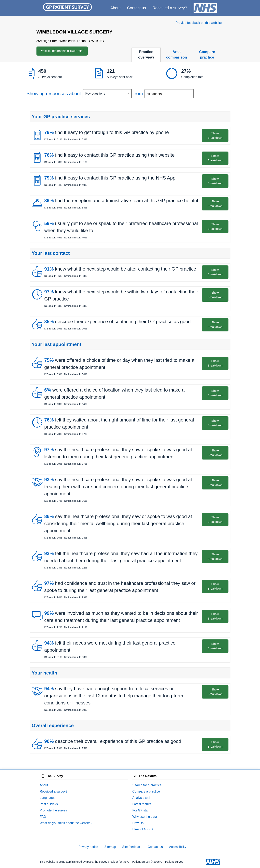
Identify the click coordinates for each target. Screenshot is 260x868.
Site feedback (132, 847)
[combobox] (107, 94)
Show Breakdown (215, 135)
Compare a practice (146, 791)
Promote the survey (54, 810)
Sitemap (110, 847)
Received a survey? (170, 8)
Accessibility (178, 847)
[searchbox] (170, 94)
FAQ (43, 817)
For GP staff (141, 810)
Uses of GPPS (143, 829)
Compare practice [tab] (207, 54)
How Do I (139, 823)
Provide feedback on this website (199, 23)
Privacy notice (88, 847)
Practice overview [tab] (146, 54)
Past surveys (49, 804)
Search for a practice (147, 785)
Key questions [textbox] (95, 93)
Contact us (137, 8)
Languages (48, 798)
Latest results (142, 804)
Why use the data (145, 817)
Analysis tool (141, 798)
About (115, 8)
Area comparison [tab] (177, 54)
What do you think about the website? (66, 823)
